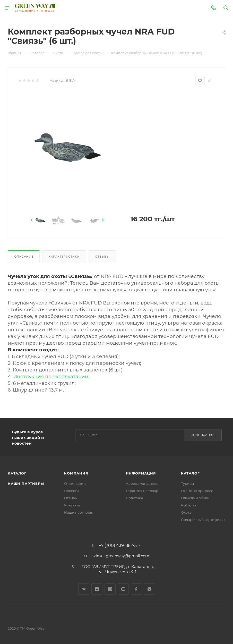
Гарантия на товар (142, 491)
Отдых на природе (197, 491)
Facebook (97, 589)
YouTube (123, 589)
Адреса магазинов (142, 484)
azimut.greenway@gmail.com (120, 556)
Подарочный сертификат (203, 520)
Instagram (110, 589)
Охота (186, 512)
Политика (135, 498)
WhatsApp (149, 589)
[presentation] (31, 220)
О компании (75, 484)
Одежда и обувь (195, 498)
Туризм (187, 484)
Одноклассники (136, 589)
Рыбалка (189, 505)
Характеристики (64, 257)
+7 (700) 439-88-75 (118, 546)
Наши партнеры (26, 484)
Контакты (72, 505)
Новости (71, 491)
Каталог (17, 473)
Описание (24, 257)
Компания (76, 473)
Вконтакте (84, 589)
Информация (141, 473)
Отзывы (102, 257)
